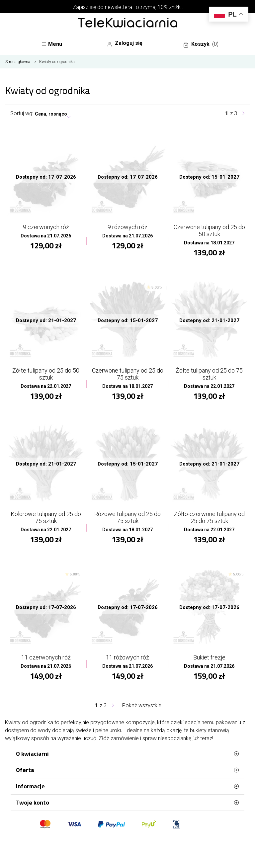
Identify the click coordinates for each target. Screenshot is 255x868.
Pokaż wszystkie (142, 705)
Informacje (127, 786)
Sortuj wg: (22, 113)
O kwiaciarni (127, 754)
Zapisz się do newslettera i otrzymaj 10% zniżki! (128, 7)
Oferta (127, 770)
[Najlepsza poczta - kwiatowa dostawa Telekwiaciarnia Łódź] (127, 23)
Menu (52, 44)
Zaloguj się (125, 43)
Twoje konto (127, 803)
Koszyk (201, 44)
